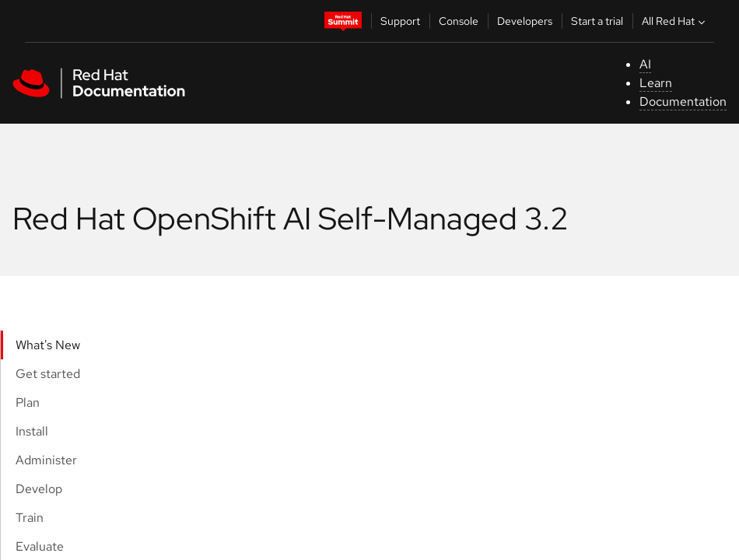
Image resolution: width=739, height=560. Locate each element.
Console (459, 21)
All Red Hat (675, 21)
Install (32, 431)
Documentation (683, 101)
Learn (656, 83)
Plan (28, 402)
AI (645, 64)
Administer (46, 460)
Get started (48, 374)
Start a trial (597, 21)
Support (400, 21)
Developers (525, 21)
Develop (39, 489)
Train (30, 518)
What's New (48, 345)
